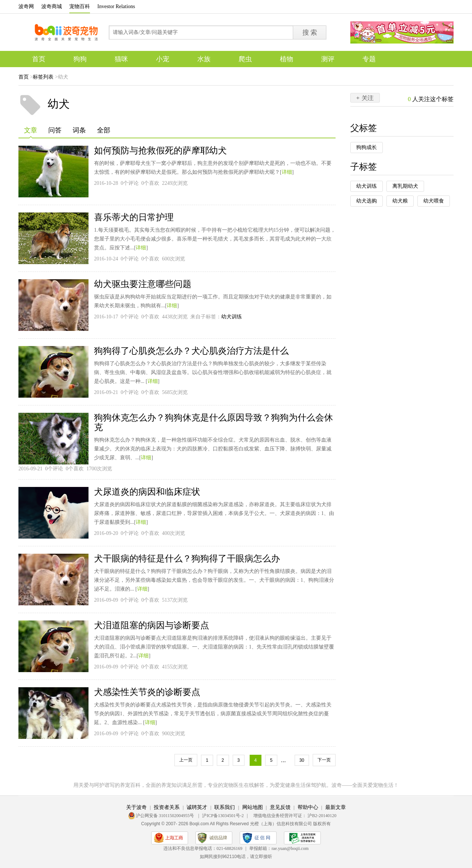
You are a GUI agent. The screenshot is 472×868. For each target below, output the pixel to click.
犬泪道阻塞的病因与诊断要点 (152, 625)
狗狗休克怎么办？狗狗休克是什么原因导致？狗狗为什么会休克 (214, 422)
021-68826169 (229, 848)
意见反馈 (280, 807)
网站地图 (253, 807)
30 (302, 760)
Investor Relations (116, 6)
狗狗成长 (367, 147)
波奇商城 (52, 6)
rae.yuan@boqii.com (290, 848)
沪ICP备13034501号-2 (223, 816)
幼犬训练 (232, 317)
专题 (369, 59)
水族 (204, 59)
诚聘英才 (197, 807)
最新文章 (336, 807)
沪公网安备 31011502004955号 (166, 816)
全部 (104, 130)
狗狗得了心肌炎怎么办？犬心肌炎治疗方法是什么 (191, 351)
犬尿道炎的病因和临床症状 (147, 492)
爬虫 (245, 59)
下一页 (324, 760)
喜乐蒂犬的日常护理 (134, 217)
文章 (31, 132)
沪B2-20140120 (322, 816)
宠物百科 (80, 6)
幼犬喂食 (434, 201)
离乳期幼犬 (405, 186)
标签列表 (43, 77)
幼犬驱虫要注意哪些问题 (143, 284)
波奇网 (26, 6)
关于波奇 (136, 807)
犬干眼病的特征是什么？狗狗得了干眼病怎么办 (187, 559)
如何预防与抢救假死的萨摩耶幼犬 (160, 151)
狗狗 (80, 59)
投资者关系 (167, 807)
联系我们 (225, 807)
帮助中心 (308, 807)
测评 (328, 59)
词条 (79, 130)
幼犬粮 (400, 201)
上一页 (186, 760)
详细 (287, 172)
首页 (39, 59)
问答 (55, 130)
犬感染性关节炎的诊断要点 (147, 692)
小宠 (163, 59)
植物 (287, 59)
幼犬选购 (367, 201)
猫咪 (121, 59)
